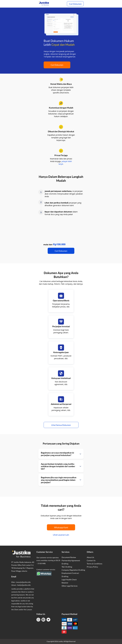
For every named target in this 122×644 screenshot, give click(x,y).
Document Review (69, 557)
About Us (90, 557)
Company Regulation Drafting (73, 570)
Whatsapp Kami (61, 527)
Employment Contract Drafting (70, 575)
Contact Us (91, 560)
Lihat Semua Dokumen (61, 425)
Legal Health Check (69, 580)
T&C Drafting (67, 567)
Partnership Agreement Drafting (71, 562)
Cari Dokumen (75, 4)
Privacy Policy (92, 567)
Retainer (65, 583)
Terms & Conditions (95, 564)
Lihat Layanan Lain (61, 535)
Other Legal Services (70, 586)
